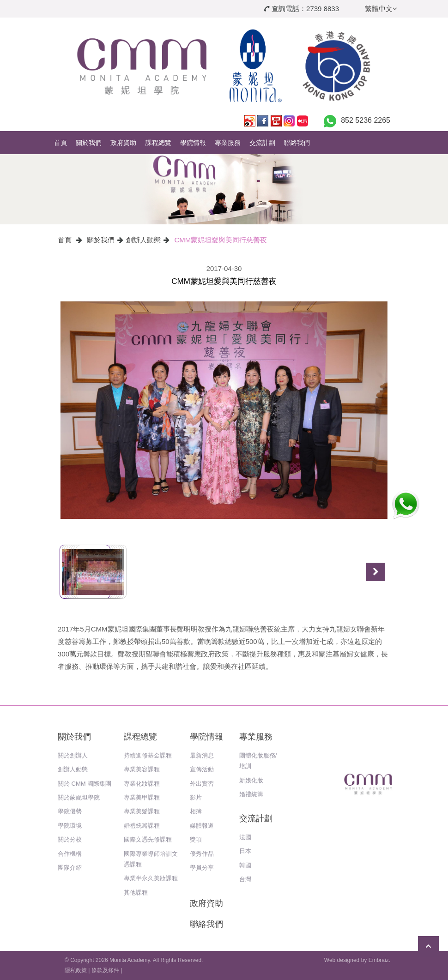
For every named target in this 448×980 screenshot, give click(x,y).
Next (375, 572)
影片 (196, 797)
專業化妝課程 (142, 784)
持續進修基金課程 (148, 755)
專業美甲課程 (142, 797)
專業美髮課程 (142, 811)
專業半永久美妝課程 (151, 878)
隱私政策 (76, 970)
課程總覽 (158, 143)
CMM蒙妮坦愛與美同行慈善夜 (221, 240)
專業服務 (228, 143)
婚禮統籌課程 (142, 826)
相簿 (196, 811)
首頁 (61, 143)
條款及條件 (105, 970)
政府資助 (123, 143)
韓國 (245, 865)
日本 (245, 851)
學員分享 (202, 868)
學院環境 (70, 826)
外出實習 (202, 784)
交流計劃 (262, 143)
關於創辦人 (73, 755)
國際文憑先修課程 (148, 839)
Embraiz (379, 960)
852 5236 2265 (366, 120)
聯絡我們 (297, 143)
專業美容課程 (142, 769)
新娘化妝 (251, 780)
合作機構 (70, 854)
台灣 (245, 879)
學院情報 (193, 143)
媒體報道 (202, 826)
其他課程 (136, 893)
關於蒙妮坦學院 (79, 797)
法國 (245, 837)
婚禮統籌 (251, 794)
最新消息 (202, 755)
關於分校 (70, 839)
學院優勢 (70, 811)
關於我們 (89, 143)
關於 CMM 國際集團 (85, 784)
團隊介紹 (70, 868)
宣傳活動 (202, 769)
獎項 (196, 839)
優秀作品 (202, 854)
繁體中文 (381, 9)
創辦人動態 (143, 240)
